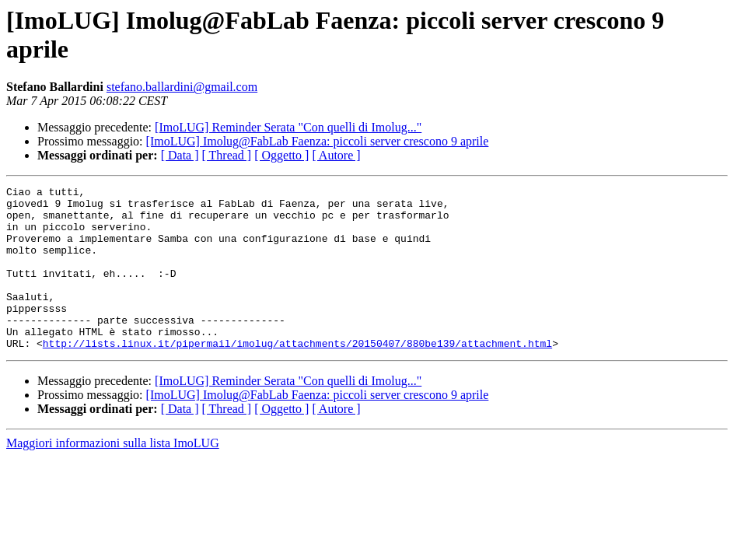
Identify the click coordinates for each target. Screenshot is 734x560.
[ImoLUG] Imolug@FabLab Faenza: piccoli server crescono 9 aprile (318, 141)
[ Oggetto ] (281, 155)
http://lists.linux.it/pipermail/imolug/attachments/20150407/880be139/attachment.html (297, 376)
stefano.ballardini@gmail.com (182, 87)
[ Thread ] (227, 155)
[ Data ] (180, 155)
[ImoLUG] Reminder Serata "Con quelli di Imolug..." (288, 127)
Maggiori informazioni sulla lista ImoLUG (113, 476)
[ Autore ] (336, 155)
